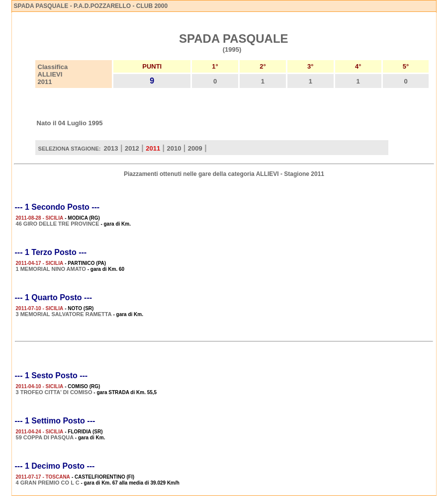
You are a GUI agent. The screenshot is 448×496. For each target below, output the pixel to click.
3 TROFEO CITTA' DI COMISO (54, 392)
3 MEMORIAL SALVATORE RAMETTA (64, 314)
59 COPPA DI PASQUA (45, 437)
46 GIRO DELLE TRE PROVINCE (58, 224)
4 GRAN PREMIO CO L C (48, 483)
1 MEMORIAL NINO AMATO (51, 269)
